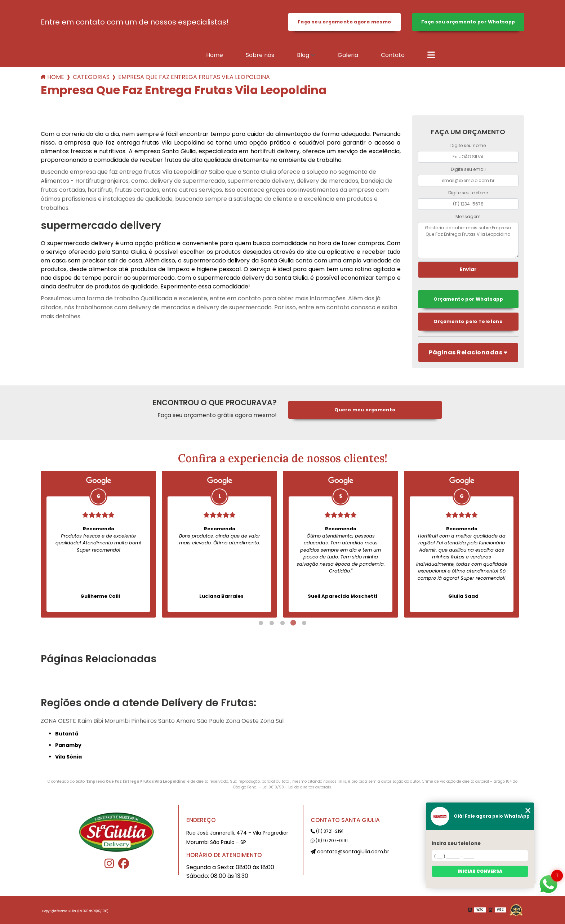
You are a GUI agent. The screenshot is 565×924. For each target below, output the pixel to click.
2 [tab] (272, 623)
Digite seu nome (468, 145)
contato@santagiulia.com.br (350, 852)
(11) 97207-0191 (329, 841)
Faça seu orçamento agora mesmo (344, 22)
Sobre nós (260, 55)
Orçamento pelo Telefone (468, 321)
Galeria (348, 55)
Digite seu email (468, 169)
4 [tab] (293, 623)
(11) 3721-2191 (327, 831)
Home (215, 55)
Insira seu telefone (456, 843)
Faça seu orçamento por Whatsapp (468, 22)
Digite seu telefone (468, 193)
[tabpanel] (98, 544)
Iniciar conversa (480, 871)
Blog (303, 55)
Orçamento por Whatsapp (468, 299)
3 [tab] (282, 623)
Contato (393, 55)
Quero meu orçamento (365, 410)
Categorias (91, 77)
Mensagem (468, 216)
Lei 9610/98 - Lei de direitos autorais (297, 787)
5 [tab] (304, 623)
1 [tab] (261, 623)
